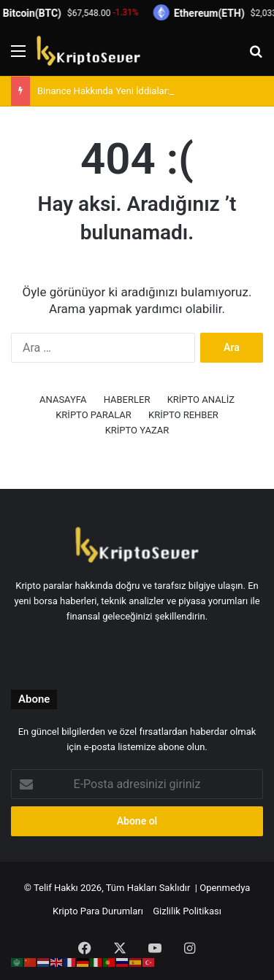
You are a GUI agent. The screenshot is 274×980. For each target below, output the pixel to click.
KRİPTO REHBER (183, 415)
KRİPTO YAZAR (137, 430)
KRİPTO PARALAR (94, 415)
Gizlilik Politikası (187, 911)
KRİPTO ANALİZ (201, 400)
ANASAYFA (63, 400)
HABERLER (127, 400)
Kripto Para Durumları (98, 911)
